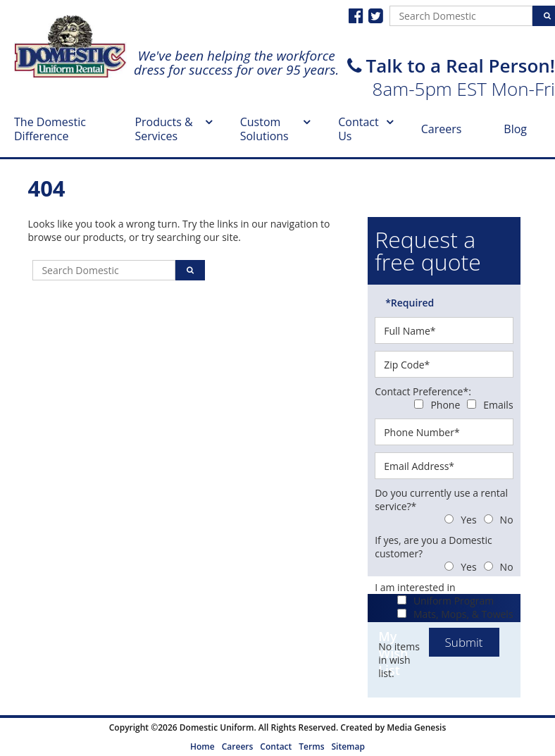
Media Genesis (416, 727)
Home (202, 746)
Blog (515, 129)
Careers (442, 129)
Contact (276, 746)
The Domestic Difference (50, 129)
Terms (311, 746)
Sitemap (348, 746)
